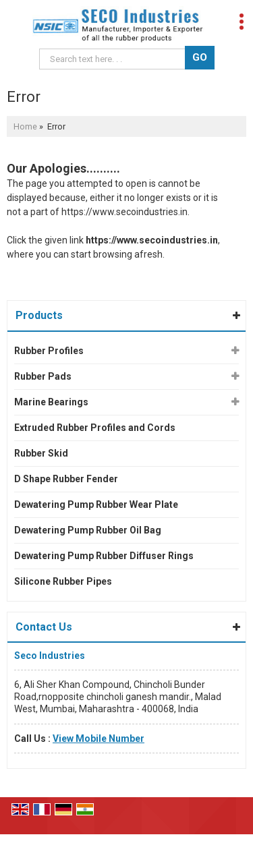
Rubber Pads (43, 376)
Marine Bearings (51, 402)
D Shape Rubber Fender (66, 479)
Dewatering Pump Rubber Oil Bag (88, 530)
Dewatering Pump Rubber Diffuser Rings (104, 556)
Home (25, 126)
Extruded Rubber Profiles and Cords (95, 428)
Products (39, 315)
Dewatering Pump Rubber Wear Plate (96, 504)
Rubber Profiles (49, 351)
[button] (99, 739)
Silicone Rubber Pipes (63, 581)
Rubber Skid (41, 453)
